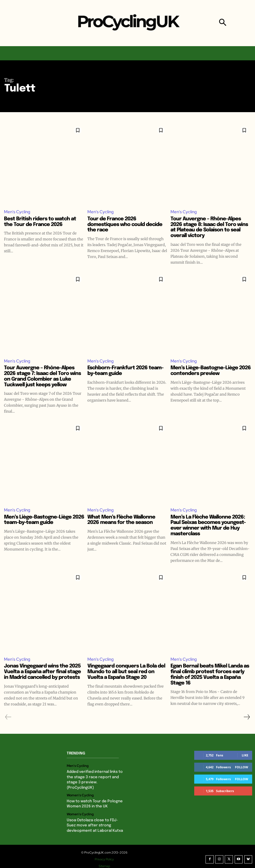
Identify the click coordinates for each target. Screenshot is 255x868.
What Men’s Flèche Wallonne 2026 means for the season (121, 520)
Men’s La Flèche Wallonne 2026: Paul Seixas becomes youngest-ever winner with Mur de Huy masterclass (208, 526)
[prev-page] (8, 717)
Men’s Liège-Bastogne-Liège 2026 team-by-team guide (44, 520)
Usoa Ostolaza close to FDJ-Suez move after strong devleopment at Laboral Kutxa (94, 820)
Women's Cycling (80, 790)
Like (245, 755)
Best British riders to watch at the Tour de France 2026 (40, 222)
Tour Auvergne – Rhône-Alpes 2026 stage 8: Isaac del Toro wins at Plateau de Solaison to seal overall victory (209, 227)
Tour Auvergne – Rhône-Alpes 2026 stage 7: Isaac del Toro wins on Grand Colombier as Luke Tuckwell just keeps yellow (42, 377)
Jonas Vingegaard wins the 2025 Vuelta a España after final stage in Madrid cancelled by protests (42, 672)
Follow (242, 767)
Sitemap (105, 860)
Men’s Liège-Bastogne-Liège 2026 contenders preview (211, 371)
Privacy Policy (105, 854)
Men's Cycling (17, 212)
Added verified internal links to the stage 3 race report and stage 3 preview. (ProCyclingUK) (95, 777)
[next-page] (247, 717)
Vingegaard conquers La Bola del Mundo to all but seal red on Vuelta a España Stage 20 (126, 672)
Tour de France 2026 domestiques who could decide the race (125, 225)
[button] (223, 23)
